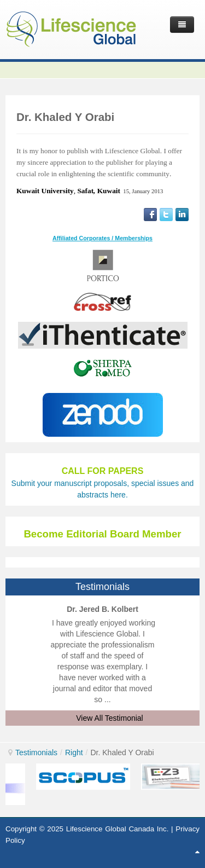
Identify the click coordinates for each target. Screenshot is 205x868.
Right (74, 753)
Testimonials (36, 753)
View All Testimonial (109, 718)
